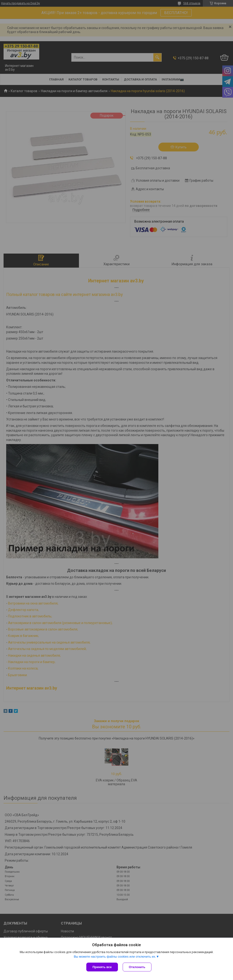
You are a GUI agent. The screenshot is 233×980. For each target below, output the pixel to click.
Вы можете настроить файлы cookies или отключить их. (115, 957)
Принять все (102, 967)
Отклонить (137, 967)
